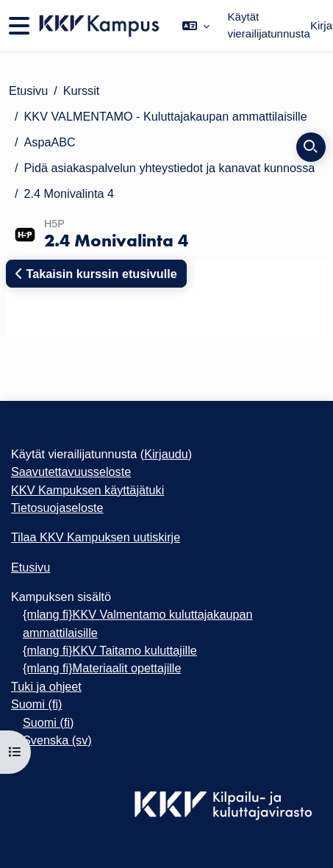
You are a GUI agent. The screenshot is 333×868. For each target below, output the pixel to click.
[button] (196, 26)
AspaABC (50, 142)
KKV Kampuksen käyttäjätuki (87, 490)
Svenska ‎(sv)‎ (57, 740)
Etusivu (28, 90)
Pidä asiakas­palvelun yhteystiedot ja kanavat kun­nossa (170, 168)
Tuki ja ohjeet (46, 686)
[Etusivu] (98, 26)
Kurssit (82, 90)
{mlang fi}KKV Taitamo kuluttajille (110, 650)
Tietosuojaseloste (57, 508)
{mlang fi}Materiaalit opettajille (102, 668)
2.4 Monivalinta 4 (69, 193)
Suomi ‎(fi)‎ (36, 704)
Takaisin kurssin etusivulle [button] (96, 274)
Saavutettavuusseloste (71, 472)
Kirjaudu (166, 454)
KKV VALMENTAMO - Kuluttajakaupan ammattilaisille (166, 116)
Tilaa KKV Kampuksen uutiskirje (96, 537)
